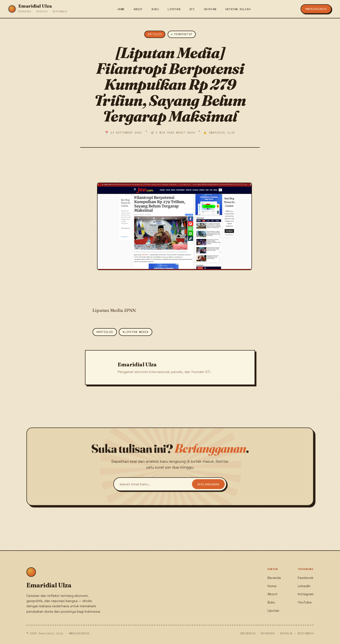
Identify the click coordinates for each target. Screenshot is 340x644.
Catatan (210, 9)
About (138, 9)
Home (121, 9)
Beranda (274, 578)
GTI (192, 9)
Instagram (306, 594)
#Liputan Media (136, 332)
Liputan (174, 9)
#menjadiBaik (316, 9)
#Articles (105, 332)
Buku (155, 9)
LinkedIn (304, 586)
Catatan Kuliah (238, 9)
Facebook (306, 578)
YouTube (305, 602)
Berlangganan (208, 486)
